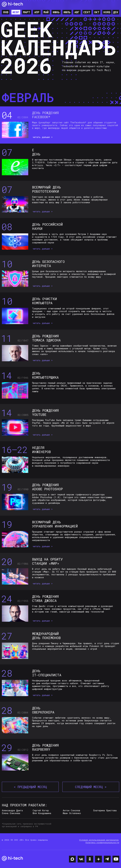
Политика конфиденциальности (102, 842)
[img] (72, 859)
